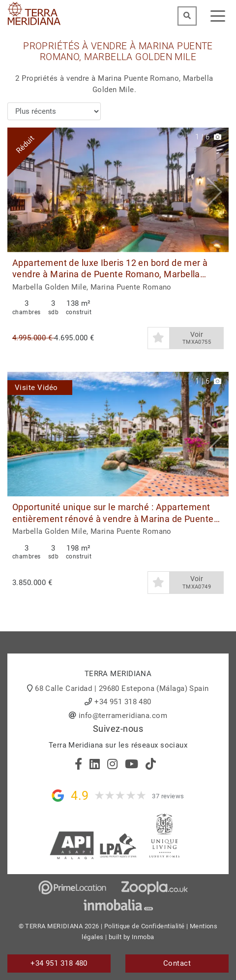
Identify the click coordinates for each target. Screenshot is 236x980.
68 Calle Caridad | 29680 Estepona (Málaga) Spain (122, 688)
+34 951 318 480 (123, 702)
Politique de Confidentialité (145, 926)
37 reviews (168, 796)
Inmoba (143, 937)
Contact (177, 963)
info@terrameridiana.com (123, 716)
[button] (218, 190)
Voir (197, 338)
